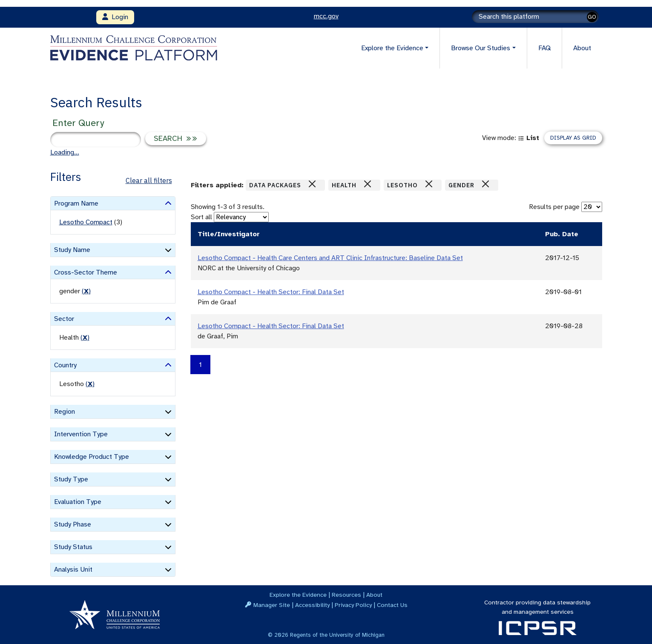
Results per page (554, 207)
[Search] (535, 17)
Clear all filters (149, 180)
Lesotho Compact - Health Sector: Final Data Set (271, 292)
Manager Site (272, 605)
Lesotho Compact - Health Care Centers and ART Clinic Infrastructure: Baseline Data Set (330, 258)
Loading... (65, 152)
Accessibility (312, 605)
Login (115, 17)
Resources (346, 595)
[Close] (312, 184)
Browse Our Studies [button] (481, 48)
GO (592, 17)
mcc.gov (326, 16)
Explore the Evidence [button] (392, 48)
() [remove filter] (86, 291)
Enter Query (78, 123)
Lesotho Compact (86, 222)
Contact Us (392, 605)
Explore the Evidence (298, 595)
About (582, 48)
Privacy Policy (353, 605)
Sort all (201, 217)
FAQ (544, 48)
